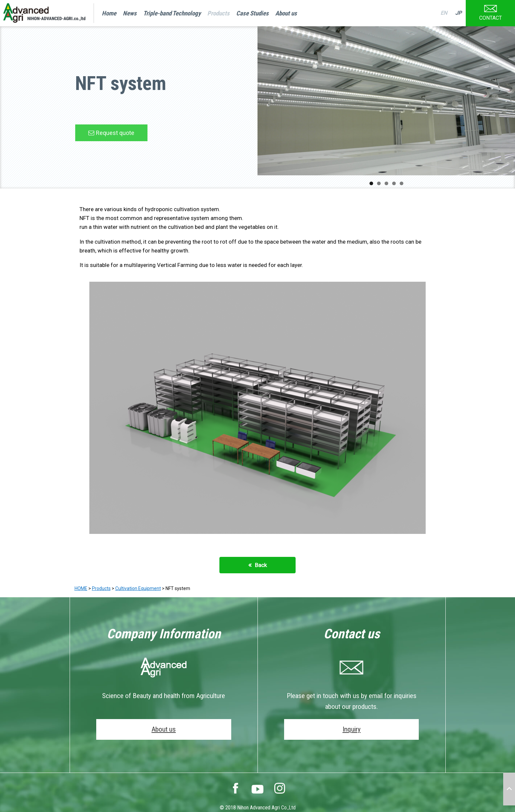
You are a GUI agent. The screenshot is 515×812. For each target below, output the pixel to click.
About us (286, 13)
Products (218, 13)
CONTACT (491, 11)
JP (458, 13)
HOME (81, 588)
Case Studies (252, 13)
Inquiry (352, 729)
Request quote (115, 133)
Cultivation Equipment (138, 588)
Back (261, 565)
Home (109, 13)
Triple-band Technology (172, 13)
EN (444, 13)
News (130, 13)
